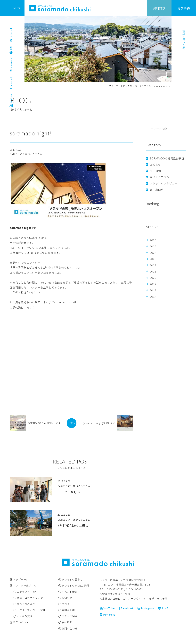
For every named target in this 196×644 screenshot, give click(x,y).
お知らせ (155, 165)
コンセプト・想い (27, 592)
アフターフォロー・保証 (31, 610)
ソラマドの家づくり (25, 585)
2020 (153, 278)
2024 (153, 253)
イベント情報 (70, 592)
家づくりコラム (159, 177)
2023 (153, 259)
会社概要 (67, 622)
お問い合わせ (70, 628)
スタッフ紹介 (70, 616)
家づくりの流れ (26, 604)
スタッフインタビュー (164, 183)
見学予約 (184, 8)
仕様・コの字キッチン (30, 598)
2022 (153, 265)
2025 (153, 246)
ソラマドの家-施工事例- (76, 585)
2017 (153, 297)
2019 (153, 284)
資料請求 (159, 8)
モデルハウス (21, 622)
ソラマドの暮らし (72, 579)
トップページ (21, 579)
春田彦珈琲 (157, 190)
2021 (153, 271)
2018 (153, 290)
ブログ (66, 604)
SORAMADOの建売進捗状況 (167, 158)
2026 (153, 240)
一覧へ (72, 423)
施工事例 (155, 171)
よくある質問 (25, 616)
